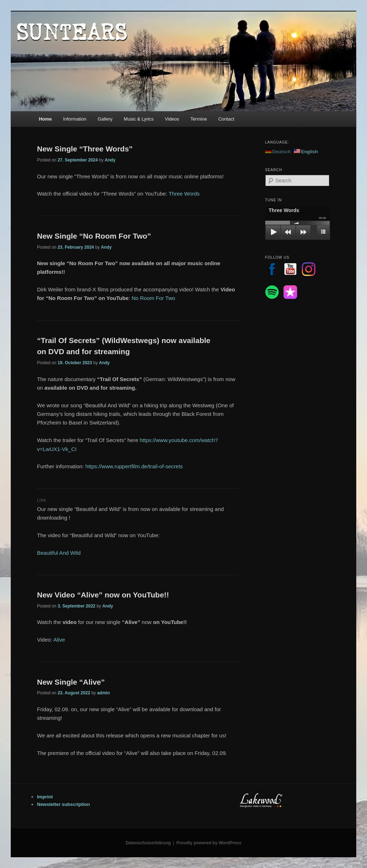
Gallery (105, 119)
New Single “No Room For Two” (94, 236)
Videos (172, 119)
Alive (59, 640)
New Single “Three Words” (85, 149)
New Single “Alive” (71, 682)
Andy (110, 160)
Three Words (184, 194)
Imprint (45, 797)
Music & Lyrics (139, 119)
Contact (226, 119)
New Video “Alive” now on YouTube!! (103, 595)
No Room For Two (153, 298)
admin (103, 693)
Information (75, 119)
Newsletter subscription (63, 804)
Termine (199, 119)
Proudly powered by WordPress (209, 843)
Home (45, 119)
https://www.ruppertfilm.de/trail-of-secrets (134, 466)
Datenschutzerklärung (148, 843)
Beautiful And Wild (59, 553)
